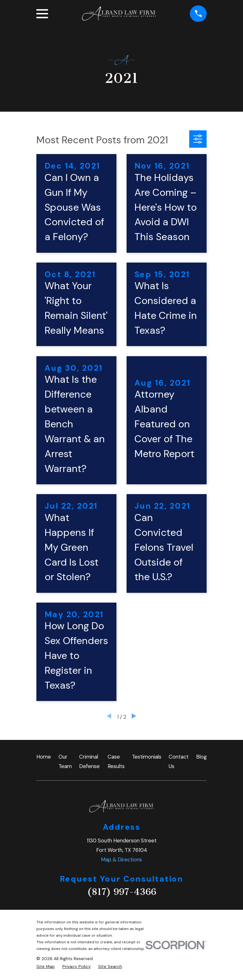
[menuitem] (46, 967)
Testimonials (147, 757)
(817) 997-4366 (122, 892)
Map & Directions (121, 859)
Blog (201, 757)
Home (44, 757)
